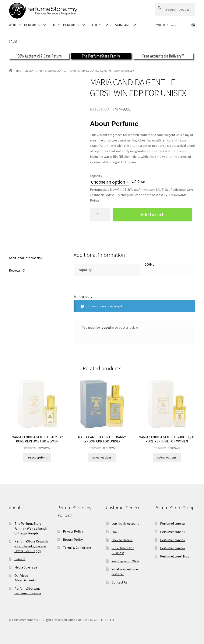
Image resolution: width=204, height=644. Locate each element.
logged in (107, 327)
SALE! (13, 41)
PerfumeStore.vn (172, 548)
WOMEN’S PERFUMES (24, 25)
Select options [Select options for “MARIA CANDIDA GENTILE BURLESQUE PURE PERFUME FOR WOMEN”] (167, 457)
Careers (20, 559)
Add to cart (152, 214)
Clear (141, 181)
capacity (96, 176)
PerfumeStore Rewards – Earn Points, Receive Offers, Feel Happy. (31, 546)
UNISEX (29, 71)
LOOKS (97, 25)
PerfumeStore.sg (173, 523)
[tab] (37, 258)
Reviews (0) (17, 270)
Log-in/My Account (125, 523)
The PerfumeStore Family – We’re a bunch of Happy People (31, 528)
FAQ (114, 532)
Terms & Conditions (77, 548)
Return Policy (73, 540)
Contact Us (120, 582)
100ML (150, 264)
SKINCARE (123, 25)
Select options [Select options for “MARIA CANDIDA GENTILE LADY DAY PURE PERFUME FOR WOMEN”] (37, 457)
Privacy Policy (73, 531)
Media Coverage (26, 567)
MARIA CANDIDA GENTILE (51, 71)
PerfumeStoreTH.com (176, 556)
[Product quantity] (100, 215)
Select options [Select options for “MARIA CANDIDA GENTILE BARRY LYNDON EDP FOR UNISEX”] (102, 457)
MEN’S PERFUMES (66, 25)
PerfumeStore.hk (173, 532)
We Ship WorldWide (125, 561)
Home (17, 71)
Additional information (26, 258)
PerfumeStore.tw (173, 540)
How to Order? (122, 540)
